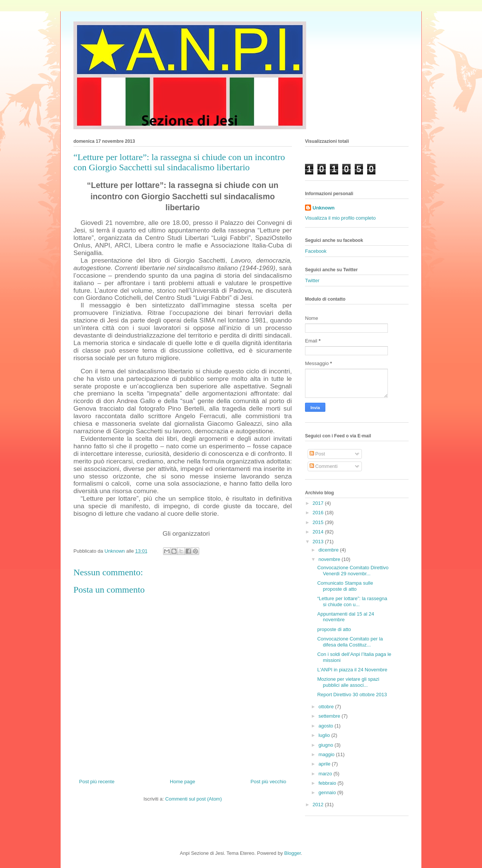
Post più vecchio (268, 782)
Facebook (316, 251)
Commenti (324, 466)
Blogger (293, 853)
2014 (319, 532)
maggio (327, 754)
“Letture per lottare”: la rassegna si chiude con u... (352, 601)
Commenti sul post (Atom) (194, 799)
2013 (319, 542)
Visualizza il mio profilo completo (340, 218)
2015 (319, 522)
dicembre (329, 550)
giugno (327, 745)
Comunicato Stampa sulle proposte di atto (345, 586)
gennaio (328, 792)
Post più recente (97, 782)
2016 (319, 513)
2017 (319, 503)
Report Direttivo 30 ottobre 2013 (352, 695)
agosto (327, 726)
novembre (330, 559)
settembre (330, 716)
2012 (319, 805)
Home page (182, 782)
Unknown (324, 208)
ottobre (327, 707)
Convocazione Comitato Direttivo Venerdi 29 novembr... (353, 571)
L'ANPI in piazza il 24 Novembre (352, 670)
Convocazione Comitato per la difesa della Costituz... (350, 642)
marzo (326, 774)
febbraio (328, 783)
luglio (325, 735)
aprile (325, 764)
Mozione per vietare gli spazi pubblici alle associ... (348, 682)
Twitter (312, 280)
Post (317, 454)
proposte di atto (334, 629)
